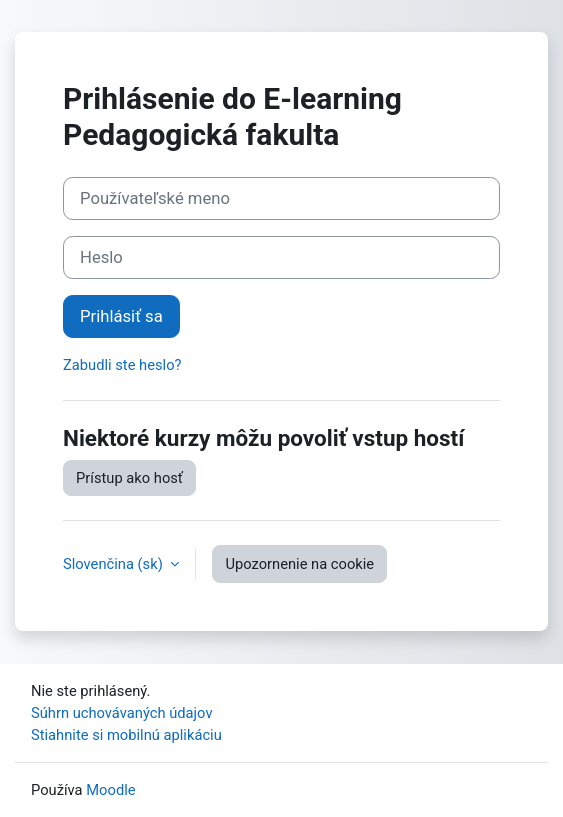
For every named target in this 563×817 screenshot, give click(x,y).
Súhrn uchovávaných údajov (122, 713)
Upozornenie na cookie (299, 564)
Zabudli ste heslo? (122, 365)
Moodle (110, 790)
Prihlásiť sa (121, 316)
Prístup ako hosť (129, 478)
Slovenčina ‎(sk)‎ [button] (114, 564)
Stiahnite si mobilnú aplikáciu (126, 735)
